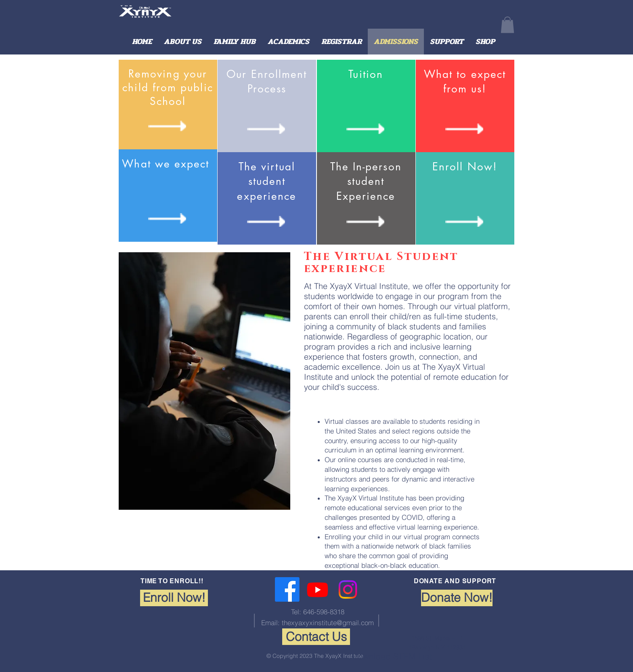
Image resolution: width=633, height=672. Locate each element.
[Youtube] (318, 589)
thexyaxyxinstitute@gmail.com (328, 623)
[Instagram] (348, 589)
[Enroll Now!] (174, 598)
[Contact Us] (316, 637)
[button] (507, 25)
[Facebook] (287, 589)
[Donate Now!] (457, 598)
